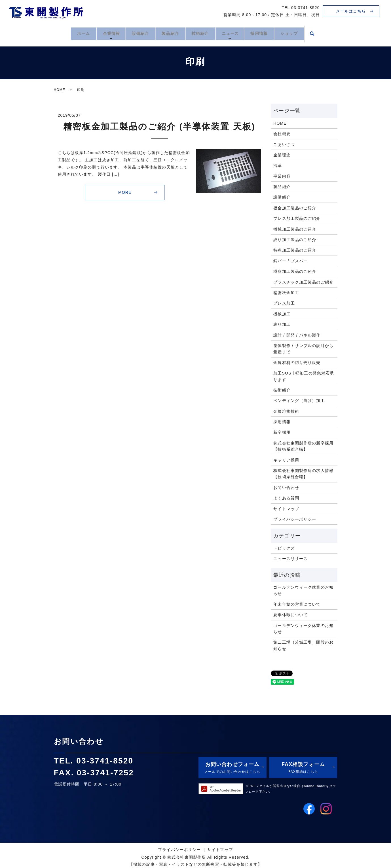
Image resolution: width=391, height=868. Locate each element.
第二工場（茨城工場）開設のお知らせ (303, 645)
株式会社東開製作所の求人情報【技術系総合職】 (303, 474)
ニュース (235, 33)
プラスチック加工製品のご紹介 (303, 282)
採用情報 (267, 33)
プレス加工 (284, 303)
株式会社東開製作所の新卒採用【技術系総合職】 (303, 446)
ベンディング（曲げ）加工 (299, 401)
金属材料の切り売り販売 (297, 363)
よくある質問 (286, 498)
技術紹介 (202, 33)
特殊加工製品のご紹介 (295, 250)
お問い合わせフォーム (233, 768)
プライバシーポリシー (295, 519)
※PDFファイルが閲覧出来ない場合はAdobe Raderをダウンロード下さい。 (291, 789)
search (325, 34)
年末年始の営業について (297, 604)
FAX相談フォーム (303, 768)
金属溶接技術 (286, 411)
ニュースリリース (290, 559)
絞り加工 (282, 324)
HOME (60, 90)
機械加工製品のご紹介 (295, 229)
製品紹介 (168, 33)
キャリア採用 (286, 460)
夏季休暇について (290, 615)
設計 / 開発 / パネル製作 (297, 335)
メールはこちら (351, 11)
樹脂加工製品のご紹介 (295, 271)
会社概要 (282, 134)
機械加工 (282, 314)
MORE (125, 192)
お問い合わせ (286, 488)
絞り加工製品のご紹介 (295, 240)
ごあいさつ (284, 144)
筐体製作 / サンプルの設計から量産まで (303, 349)
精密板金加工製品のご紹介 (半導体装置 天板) (159, 126)
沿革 (278, 165)
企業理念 (282, 155)
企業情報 (104, 33)
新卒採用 (282, 432)
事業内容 (282, 176)
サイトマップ (286, 509)
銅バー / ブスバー (290, 261)
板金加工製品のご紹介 (295, 208)
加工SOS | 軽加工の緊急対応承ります (304, 376)
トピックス (284, 548)
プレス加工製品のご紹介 (297, 218)
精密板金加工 (286, 293)
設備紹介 (135, 33)
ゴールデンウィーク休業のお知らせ (303, 590)
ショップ (300, 33)
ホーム (73, 33)
